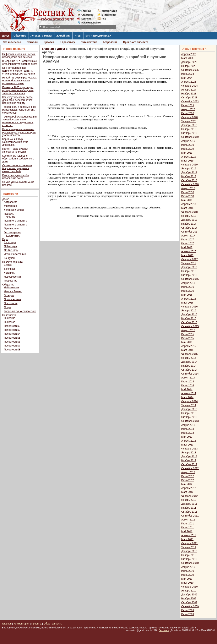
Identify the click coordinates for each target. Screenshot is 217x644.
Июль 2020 (188, 113)
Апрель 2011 (189, 535)
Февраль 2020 (189, 117)
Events (8, 265)
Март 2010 (187, 583)
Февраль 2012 (189, 496)
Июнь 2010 (188, 575)
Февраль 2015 (189, 354)
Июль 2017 (188, 240)
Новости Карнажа (12, 262)
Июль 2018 (188, 192)
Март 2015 (187, 350)
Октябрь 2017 (189, 228)
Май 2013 (187, 437)
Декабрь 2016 (189, 267)
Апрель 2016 (189, 299)
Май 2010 (187, 579)
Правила (36, 624)
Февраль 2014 (189, 401)
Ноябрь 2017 (189, 224)
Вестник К (164, 630)
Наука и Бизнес (13, 291)
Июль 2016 (188, 287)
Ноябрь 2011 (189, 508)
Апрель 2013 (189, 441)
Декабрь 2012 (189, 457)
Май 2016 (187, 295)
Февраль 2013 (189, 449)
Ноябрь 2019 (189, 129)
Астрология (110, 42)
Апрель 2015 (189, 346)
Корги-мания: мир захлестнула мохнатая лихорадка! (15, 142)
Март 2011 (187, 539)
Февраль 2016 (189, 307)
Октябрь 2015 (189, 322)
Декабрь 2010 (189, 551)
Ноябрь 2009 (189, 599)
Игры (78, 36)
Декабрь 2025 (189, 62)
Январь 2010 (189, 591)
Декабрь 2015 (189, 315)
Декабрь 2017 (189, 220)
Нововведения (12, 277)
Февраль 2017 (189, 259)
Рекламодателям (89, 23)
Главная (86, 11)
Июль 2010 (188, 571)
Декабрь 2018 (189, 173)
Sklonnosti (10, 269)
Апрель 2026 (189, 54)
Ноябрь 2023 (189, 94)
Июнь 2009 (188, 614)
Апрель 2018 (189, 204)
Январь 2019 (189, 169)
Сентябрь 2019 (190, 137)
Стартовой (87, 15)
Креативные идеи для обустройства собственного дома (18, 159)
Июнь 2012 (188, 480)
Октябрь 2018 (189, 180)
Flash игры (10, 242)
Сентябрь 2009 (190, 606)
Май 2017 (187, 247)
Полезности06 (12, 342)
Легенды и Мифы (41, 36)
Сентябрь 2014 (190, 374)
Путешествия (89, 42)
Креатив (49, 42)
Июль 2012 (188, 476)
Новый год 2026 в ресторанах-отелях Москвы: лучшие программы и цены (20, 81)
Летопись (9, 273)
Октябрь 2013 (189, 417)
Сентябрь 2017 (190, 232)
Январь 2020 (189, 121)
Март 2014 (187, 397)
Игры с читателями (15, 254)
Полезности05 (12, 338)
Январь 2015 (189, 358)
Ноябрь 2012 (189, 460)
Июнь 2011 (188, 528)
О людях (9, 295)
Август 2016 (188, 283)
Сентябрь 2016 (190, 279)
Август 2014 (188, 378)
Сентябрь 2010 (190, 563)
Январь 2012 (189, 500)
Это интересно (12, 42)
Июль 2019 (188, 145)
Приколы (32, 42)
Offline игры (11, 246)
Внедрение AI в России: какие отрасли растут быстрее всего (20, 62)
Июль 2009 (188, 610)
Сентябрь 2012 (190, 468)
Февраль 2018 (189, 212)
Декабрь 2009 (189, 595)
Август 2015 (188, 330)
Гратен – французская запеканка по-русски (15, 150)
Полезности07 (12, 346)
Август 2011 (188, 520)
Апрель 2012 (189, 488)
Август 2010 (188, 567)
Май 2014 (187, 389)
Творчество (10, 281)
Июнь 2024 (188, 74)
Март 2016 (187, 303)
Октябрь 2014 (189, 370)
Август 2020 (188, 109)
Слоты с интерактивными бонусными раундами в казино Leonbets (17, 168)
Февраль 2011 (189, 543)
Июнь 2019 (188, 149)
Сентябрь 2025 (190, 70)
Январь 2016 (189, 311)
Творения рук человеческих (20, 311)
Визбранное (109, 15)
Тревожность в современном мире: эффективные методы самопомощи (19, 110)
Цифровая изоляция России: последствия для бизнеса (19, 56)
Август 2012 (188, 472)
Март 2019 (187, 161)
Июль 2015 (188, 334)
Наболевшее (11, 288)
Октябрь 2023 (189, 98)
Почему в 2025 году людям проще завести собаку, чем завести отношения (18, 90)
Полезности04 (12, 334)
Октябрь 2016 (189, 275)
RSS (104, 19)
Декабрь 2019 (189, 125)
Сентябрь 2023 (190, 102)
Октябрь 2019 (189, 133)
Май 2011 (187, 531)
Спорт (7, 307)
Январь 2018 (189, 216)
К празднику (67, 42)
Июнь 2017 (188, 244)
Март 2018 (187, 208)
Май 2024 (187, 78)
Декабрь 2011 (189, 504)
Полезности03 (12, 330)
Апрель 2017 (189, 251)
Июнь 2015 (188, 338)
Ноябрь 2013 (189, 413)
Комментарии (109, 11)
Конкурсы (9, 258)
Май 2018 (187, 200)
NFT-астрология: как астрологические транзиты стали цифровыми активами (19, 71)
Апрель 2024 (189, 82)
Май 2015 (187, 342)
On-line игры (11, 250)
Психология (11, 303)
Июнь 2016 (188, 291)
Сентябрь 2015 (190, 326)
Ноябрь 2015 (189, 318)
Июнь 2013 (188, 433)
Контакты (87, 19)
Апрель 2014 (189, 393)
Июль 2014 (188, 382)
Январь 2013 (189, 453)
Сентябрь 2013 (190, 421)
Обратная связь (53, 624)
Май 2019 (187, 153)
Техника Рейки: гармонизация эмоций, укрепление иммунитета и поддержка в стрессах (19, 121)
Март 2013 (187, 445)
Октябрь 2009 (189, 602)
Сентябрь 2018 (190, 184)
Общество (20, 36)
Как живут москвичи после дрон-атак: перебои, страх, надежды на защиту (18, 100)
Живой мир (63, 36)
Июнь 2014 (188, 386)
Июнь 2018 (188, 196)
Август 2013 (188, 425)
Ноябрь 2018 (189, 176)
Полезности (9, 315)
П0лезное (10, 322)
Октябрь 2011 (189, 512)
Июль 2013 (188, 429)
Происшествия (12, 299)
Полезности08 (12, 350)
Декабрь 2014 (189, 362)
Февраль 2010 (189, 587)
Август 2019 (188, 141)
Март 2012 (187, 492)
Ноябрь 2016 (189, 271)
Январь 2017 (189, 263)
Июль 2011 (188, 524)
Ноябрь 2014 (189, 366)
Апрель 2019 (189, 157)
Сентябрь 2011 (190, 516)
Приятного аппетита (136, 42)
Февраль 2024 (189, 86)
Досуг (6, 36)
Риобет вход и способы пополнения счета (16, 177)
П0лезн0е (10, 318)
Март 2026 (187, 58)
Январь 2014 (189, 405)
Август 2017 (188, 236)
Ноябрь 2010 (189, 555)
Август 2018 (188, 188)
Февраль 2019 (189, 165)
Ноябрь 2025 (189, 66)
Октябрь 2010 (189, 559)
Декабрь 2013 (189, 409)
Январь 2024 (189, 90)
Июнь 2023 (188, 105)
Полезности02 (12, 326)
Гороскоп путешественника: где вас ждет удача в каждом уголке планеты (19, 132)
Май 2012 (187, 484)
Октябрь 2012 (189, 464)
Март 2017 (187, 255)
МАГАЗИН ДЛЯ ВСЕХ (98, 36)
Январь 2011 (189, 547)
